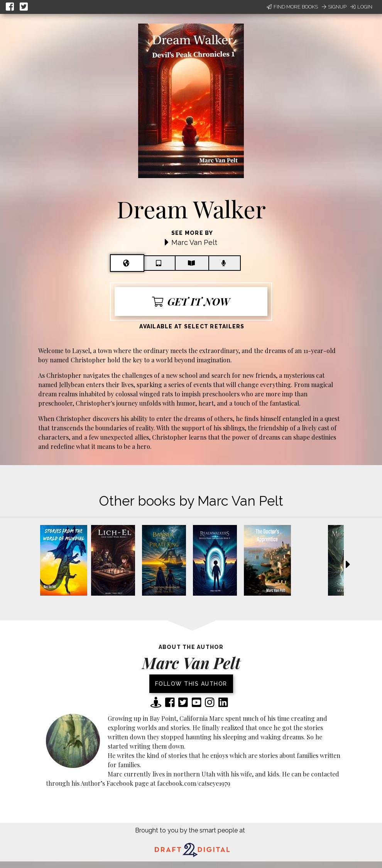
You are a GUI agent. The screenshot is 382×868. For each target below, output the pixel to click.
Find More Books (292, 7)
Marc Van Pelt (194, 242)
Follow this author (191, 684)
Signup (334, 7)
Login (361, 7)
